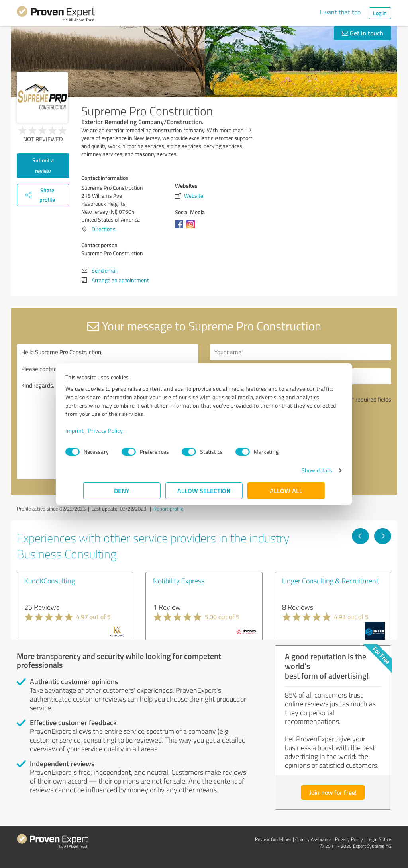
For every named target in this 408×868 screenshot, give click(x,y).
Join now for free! (333, 792)
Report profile (169, 509)
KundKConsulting (50, 581)
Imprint (93, 430)
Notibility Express (179, 581)
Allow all (286, 491)
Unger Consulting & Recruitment (330, 581)
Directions (104, 229)
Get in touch (363, 33)
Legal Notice (379, 839)
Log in (380, 13)
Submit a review (43, 165)
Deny (122, 491)
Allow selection (204, 491)
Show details (299, 470)
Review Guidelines (273, 839)
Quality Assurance (313, 839)
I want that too (340, 12)
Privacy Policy (123, 430)
